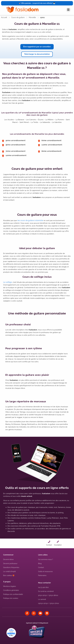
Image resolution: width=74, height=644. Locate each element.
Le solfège (8, 282)
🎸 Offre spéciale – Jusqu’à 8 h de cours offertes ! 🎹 (37, 3)
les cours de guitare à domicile (30, 220)
